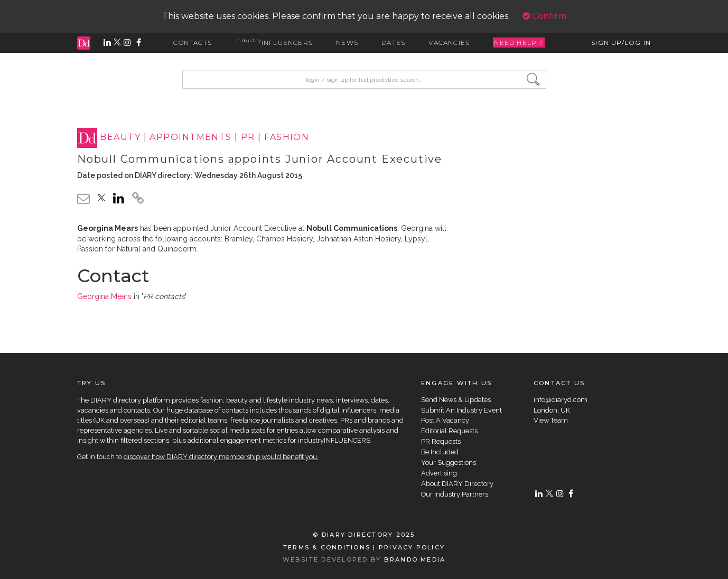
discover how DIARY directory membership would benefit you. (221, 457)
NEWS (347, 43)
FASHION (287, 138)
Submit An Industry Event (461, 410)
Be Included (440, 452)
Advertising (439, 473)
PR (248, 138)
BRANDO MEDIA (415, 559)
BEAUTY (120, 138)
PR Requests (441, 441)
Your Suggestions (449, 463)
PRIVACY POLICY (412, 547)
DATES (393, 43)
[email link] (83, 198)
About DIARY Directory (457, 484)
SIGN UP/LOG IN (621, 43)
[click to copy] (138, 200)
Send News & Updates (456, 400)
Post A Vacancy (445, 420)
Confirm (544, 16)
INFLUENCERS (274, 43)
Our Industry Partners (455, 494)
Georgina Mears (104, 296)
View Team (551, 420)
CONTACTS (193, 43)
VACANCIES (449, 43)
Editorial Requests (449, 431)
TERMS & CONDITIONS (327, 547)
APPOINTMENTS (190, 138)
